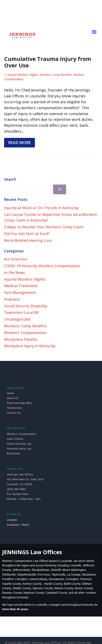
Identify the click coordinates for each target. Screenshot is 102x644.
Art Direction (16, 259)
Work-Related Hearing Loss (28, 240)
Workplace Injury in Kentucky (30, 346)
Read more (19, 143)
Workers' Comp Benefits (56, 75)
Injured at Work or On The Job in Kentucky (41, 208)
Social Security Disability (26, 306)
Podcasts (12, 299)
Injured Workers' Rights (23, 75)
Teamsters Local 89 (21, 312)
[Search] (60, 189)
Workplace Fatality (21, 339)
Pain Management (20, 292)
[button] (94, 32)
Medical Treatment (21, 286)
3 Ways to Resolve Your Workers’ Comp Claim (44, 227)
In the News (14, 273)
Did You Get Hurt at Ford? (27, 234)
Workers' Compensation (25, 333)
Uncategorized (17, 319)
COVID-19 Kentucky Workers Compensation (42, 266)
